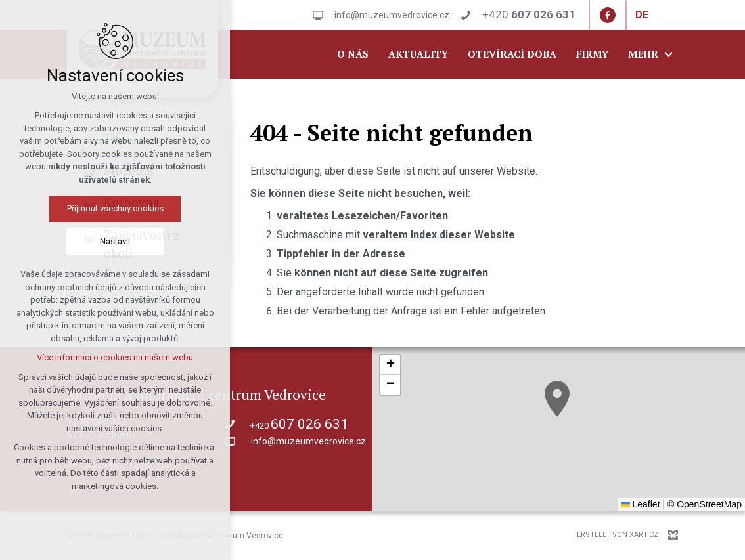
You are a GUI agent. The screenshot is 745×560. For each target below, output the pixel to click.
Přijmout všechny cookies (115, 208)
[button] (557, 399)
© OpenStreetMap (705, 504)
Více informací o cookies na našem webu (115, 357)
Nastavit (115, 241)
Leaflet (641, 504)
